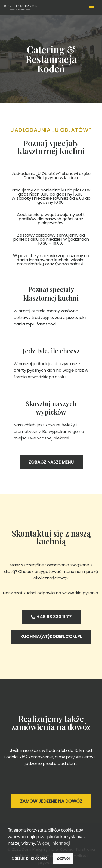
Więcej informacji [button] (54, 843)
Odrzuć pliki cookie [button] (29, 858)
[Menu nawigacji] (92, 8)
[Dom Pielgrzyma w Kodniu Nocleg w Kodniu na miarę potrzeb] (20, 8)
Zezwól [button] (63, 858)
